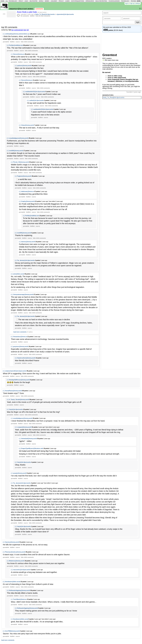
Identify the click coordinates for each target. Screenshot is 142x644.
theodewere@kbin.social (13, 582)
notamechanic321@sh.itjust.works (16, 371)
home (2, 1)
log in (127, 3)
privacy (61, 1)
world (41, 1)
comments (39, 9)
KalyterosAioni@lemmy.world (26, 358)
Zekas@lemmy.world (28, 125)
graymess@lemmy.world (21, 347)
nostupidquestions (78, 1)
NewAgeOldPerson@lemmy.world (19, 380)
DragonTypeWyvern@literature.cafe (32, 448)
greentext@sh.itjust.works (21, 9)
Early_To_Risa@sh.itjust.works (114, 98)
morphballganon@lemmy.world (19, 138)
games (67, 1)
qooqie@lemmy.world (20, 473)
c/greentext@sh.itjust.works (65, 14)
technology (13, 1)
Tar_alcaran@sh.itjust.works (26, 260)
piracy (21, 1)
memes (47, 1)
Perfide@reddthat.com (16, 45)
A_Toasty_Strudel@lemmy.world (19, 400)
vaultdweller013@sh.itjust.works (35, 92)
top (13, 30)
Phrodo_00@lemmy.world (21, 162)
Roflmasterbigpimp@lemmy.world (20, 590)
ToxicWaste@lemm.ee (20, 599)
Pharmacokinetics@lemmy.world (15, 552)
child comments (27, 42)
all (7, 1)
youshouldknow (114, 1)
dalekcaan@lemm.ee (28, 191)
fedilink (32, 16)
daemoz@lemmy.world (28, 242)
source (18, 42)
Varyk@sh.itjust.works (16, 409)
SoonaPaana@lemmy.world (13, 391)
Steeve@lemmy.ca (19, 54)
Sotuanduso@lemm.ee (20, 337)
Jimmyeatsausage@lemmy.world (23, 294)
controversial (18, 30)
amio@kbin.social (19, 274)
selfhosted (33, 1)
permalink (6, 42)
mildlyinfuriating (101, 1)
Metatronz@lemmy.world (17, 561)
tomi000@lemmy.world (16, 151)
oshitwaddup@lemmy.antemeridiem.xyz (17, 34)
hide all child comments (43, 16)
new (25, 30)
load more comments (20, 332)
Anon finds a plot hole (27, 12)
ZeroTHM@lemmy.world (12, 631)
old (28, 30)
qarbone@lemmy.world (24, 66)
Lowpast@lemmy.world (24, 427)
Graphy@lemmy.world (28, 201)
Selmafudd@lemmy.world (29, 439)
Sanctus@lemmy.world (12, 542)
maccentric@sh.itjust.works (22, 570)
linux (26, 1)
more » (139, 1)
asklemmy (54, 1)
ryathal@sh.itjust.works (37, 100)
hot (10, 30)
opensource (90, 1)
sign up (132, 3)
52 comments (25, 16)
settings (138, 3)
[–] (4, 34)
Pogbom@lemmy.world (24, 176)
